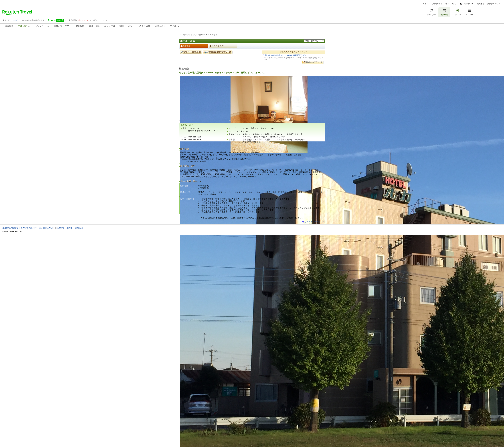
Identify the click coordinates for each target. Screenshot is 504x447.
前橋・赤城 (212, 35)
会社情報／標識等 (10, 228)
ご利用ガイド (437, 4)
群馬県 (202, 35)
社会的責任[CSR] (46, 228)
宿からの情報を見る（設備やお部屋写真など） (286, 55)
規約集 (70, 228)
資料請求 (79, 228)
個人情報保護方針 (28, 228)
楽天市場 (481, 4)
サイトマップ (451, 4)
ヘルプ (425, 4)
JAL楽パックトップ (188, 35)
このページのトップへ (314, 222)
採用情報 (60, 228)
